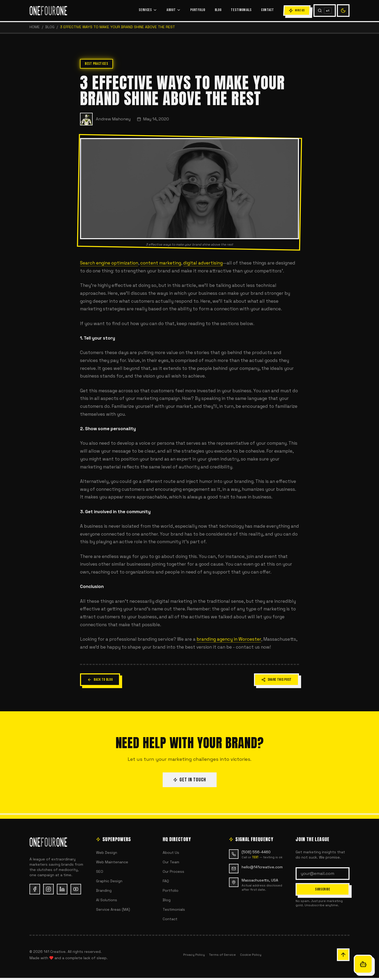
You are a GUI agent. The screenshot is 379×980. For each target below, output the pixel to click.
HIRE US (297, 11)
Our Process (173, 871)
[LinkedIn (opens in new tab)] (62, 889)
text (255, 857)
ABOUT (174, 10)
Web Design (107, 852)
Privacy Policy (194, 955)
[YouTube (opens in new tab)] (76, 889)
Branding (104, 890)
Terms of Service (222, 955)
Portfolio (171, 890)
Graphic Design (109, 881)
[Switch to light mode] (343, 11)
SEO (100, 871)
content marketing (161, 263)
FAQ (166, 881)
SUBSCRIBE (323, 889)
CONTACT (268, 10)
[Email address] (323, 874)
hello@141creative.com (262, 867)
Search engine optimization (109, 263)
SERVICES (148, 10)
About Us (171, 852)
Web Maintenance (112, 862)
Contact (170, 919)
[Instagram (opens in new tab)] (48, 889)
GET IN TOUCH (190, 780)
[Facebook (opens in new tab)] (35, 889)
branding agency (215, 639)
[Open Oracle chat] (363, 964)
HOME (35, 27)
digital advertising (203, 263)
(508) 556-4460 (256, 852)
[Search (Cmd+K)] (325, 11)
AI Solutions (107, 900)
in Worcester (247, 639)
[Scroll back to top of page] (343, 955)
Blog (50, 27)
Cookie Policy (251, 955)
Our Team (171, 862)
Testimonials (174, 909)
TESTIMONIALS (241, 10)
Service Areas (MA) (113, 909)
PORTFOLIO (198, 10)
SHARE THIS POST (277, 680)
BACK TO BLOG (100, 680)
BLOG (218, 10)
